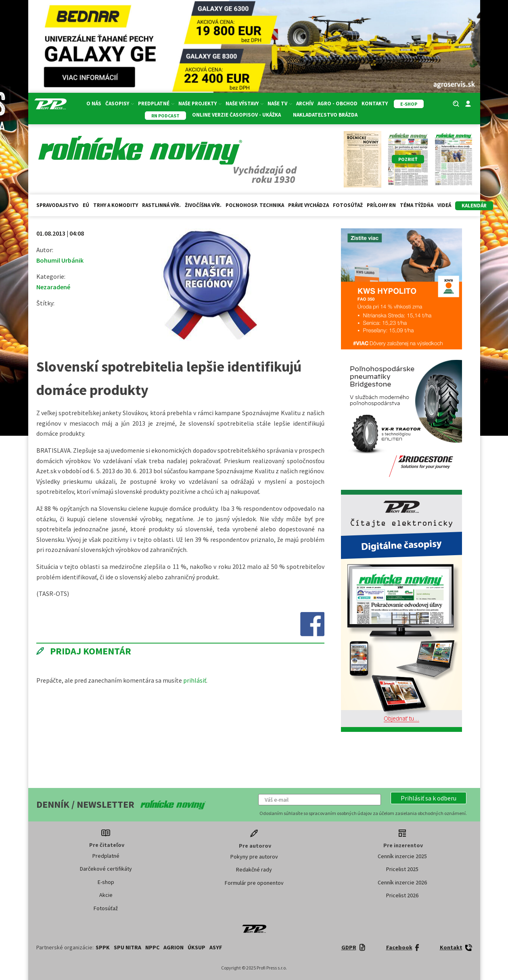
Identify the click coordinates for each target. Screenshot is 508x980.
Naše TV (280, 103)
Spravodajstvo (57, 205)
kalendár (474, 206)
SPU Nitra (128, 947)
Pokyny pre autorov (254, 857)
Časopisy (120, 103)
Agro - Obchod (338, 103)
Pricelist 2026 (402, 895)
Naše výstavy (245, 103)
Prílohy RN (381, 205)
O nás (94, 103)
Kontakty (375, 103)
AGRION (174, 947)
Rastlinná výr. (161, 205)
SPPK (103, 947)
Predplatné (156, 103)
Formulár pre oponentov (254, 883)
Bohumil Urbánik (60, 260)
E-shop (106, 882)
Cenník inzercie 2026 (402, 882)
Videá (444, 205)
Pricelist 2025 (402, 869)
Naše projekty (200, 103)
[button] (429, 798)
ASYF (216, 947)
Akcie (106, 895)
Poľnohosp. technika (255, 205)
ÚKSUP (197, 947)
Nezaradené (53, 287)
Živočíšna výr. (203, 205)
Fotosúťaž (348, 205)
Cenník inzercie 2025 (402, 856)
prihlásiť (195, 680)
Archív (305, 103)
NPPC (152, 947)
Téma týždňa (417, 205)
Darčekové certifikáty (106, 869)
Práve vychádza (308, 205)
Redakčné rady (254, 869)
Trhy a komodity (116, 205)
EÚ (86, 205)
